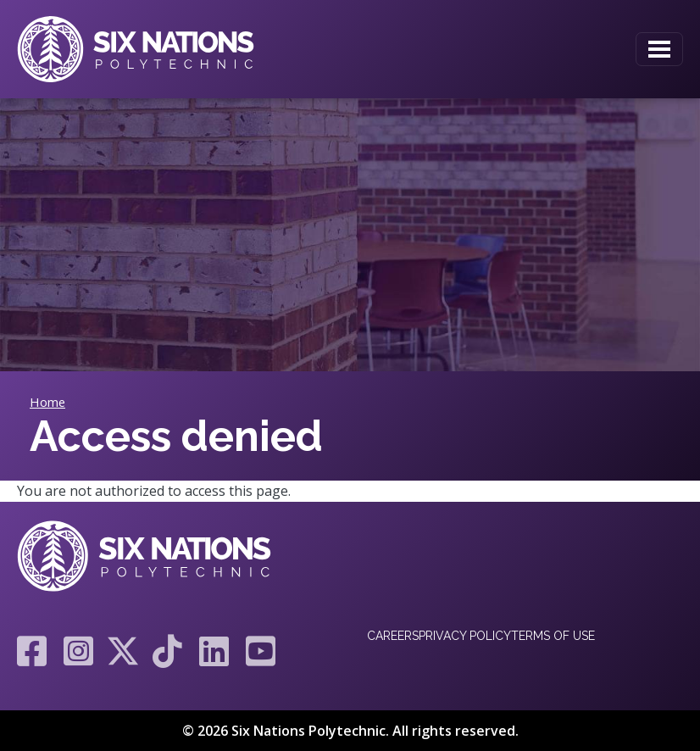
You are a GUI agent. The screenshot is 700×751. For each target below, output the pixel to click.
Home (47, 402)
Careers (393, 636)
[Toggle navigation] (659, 49)
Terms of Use (553, 636)
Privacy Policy (465, 636)
